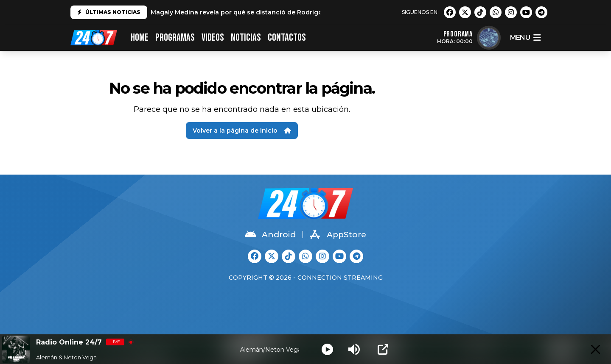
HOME (140, 38)
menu (525, 38)
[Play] (327, 349)
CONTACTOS (287, 38)
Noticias (246, 38)
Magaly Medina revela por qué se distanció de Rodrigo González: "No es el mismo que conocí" (299, 12)
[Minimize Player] (596, 349)
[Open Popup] (383, 349)
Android (270, 234)
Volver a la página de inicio (242, 131)
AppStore (338, 234)
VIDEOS (213, 38)
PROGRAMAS (175, 38)
